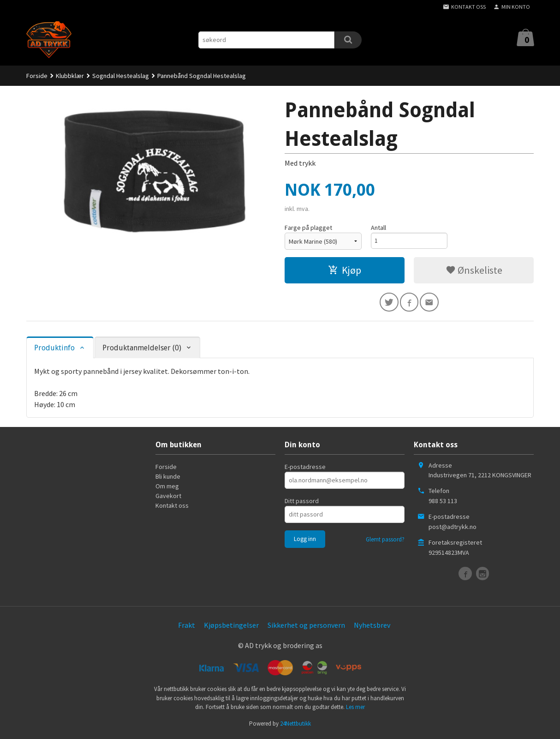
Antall (378, 228)
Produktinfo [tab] (54, 349)
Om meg (167, 487)
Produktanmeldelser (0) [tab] (142, 349)
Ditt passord (302, 502)
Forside (37, 76)
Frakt (187, 626)
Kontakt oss (172, 507)
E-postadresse (305, 468)
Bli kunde (168, 478)
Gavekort (168, 497)
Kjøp (345, 270)
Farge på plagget (308, 228)
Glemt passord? (385, 541)
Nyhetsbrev (372, 626)
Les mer (355, 709)
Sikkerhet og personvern (306, 626)
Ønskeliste (474, 270)
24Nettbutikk (295, 725)
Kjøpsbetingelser (231, 626)
